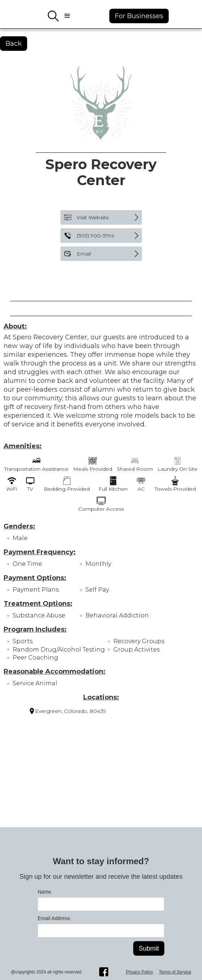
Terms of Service (175, 972)
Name (44, 892)
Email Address (54, 918)
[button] (67, 16)
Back (14, 44)
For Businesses (139, 16)
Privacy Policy (140, 972)
